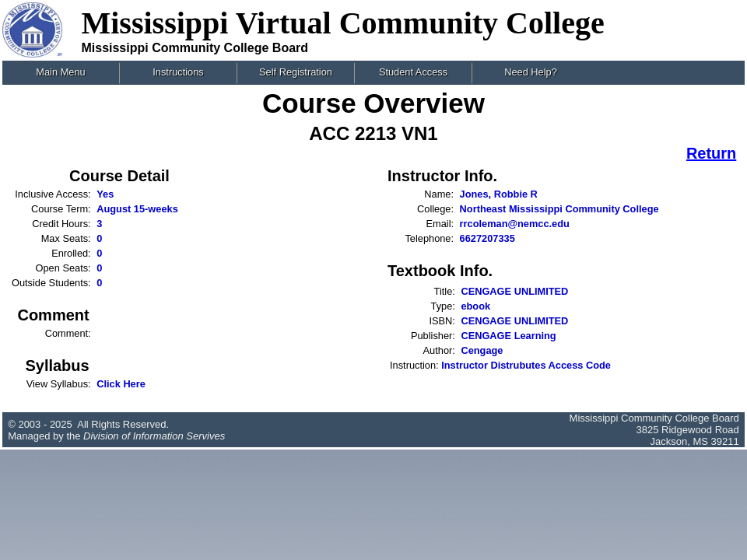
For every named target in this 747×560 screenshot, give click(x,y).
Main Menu (60, 72)
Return (711, 153)
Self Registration (296, 72)
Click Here (121, 384)
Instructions (178, 72)
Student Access (413, 72)
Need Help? (531, 72)
